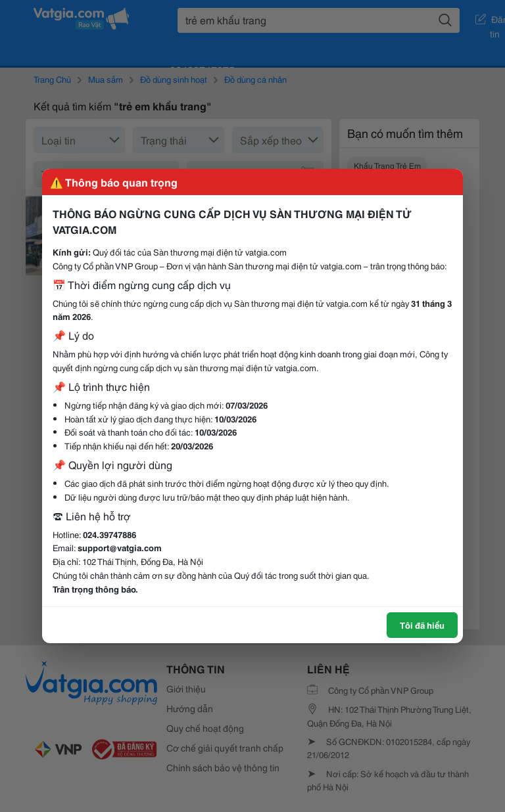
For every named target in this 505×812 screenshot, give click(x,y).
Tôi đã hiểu (422, 625)
